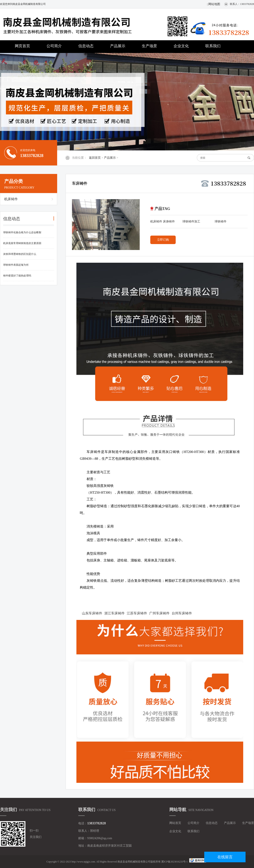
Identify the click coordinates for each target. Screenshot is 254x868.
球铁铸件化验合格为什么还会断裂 (22, 232)
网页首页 (22, 46)
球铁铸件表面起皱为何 (16, 265)
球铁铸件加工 (191, 222)
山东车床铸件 (92, 613)
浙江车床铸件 (115, 613)
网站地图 (214, 4)
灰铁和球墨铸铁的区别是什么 (20, 254)
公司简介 (54, 46)
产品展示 (118, 46)
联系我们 (213, 46)
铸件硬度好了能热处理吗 (17, 276)
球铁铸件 (221, 222)
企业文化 (181, 46)
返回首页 (95, 158)
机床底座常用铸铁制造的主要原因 (22, 243)
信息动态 (86, 46)
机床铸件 (11, 199)
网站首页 (175, 823)
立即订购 (163, 240)
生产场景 (149, 46)
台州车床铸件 (182, 613)
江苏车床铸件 (137, 613)
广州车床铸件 (159, 613)
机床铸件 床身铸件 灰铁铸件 (163, 222)
